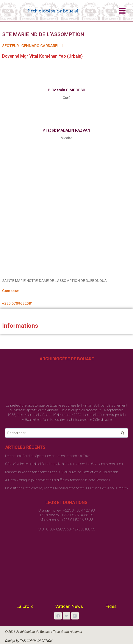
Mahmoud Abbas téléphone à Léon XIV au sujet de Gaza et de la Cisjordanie (62, 472)
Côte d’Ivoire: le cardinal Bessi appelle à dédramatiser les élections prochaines (64, 464)
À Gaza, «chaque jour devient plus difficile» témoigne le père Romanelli (58, 480)
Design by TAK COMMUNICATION (29, 641)
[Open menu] (122, 11)
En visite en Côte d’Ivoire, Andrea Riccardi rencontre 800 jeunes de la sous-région (66, 488)
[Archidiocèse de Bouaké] (43, 11)
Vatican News (69, 606)
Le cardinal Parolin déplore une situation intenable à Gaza (48, 456)
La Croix (25, 606)
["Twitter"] (67, 616)
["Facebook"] (58, 616)
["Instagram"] (75, 616)
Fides (111, 606)
